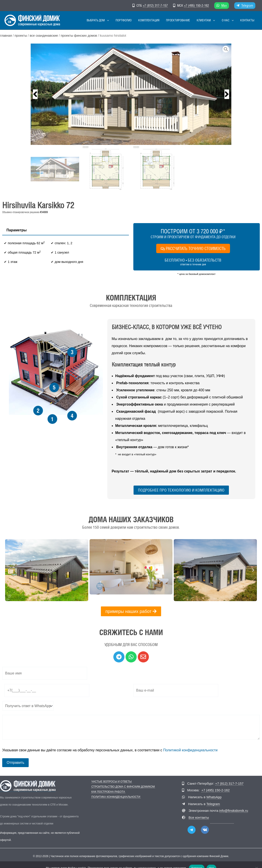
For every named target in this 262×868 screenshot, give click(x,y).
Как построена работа (108, 792)
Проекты (21, 36)
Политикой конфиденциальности (190, 750)
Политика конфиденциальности (116, 797)
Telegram (247, 5)
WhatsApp (214, 797)
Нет (211, 861)
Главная (6, 36)
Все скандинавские (44, 36)
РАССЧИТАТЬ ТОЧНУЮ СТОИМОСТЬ (193, 248)
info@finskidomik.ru (234, 810)
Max (224, 5)
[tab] (17, 230)
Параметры (17, 230)
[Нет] (256, 861)
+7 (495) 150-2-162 (196, 5)
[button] (127, 20)
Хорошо (197, 861)
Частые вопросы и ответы (111, 782)
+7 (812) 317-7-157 (155, 5)
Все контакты (199, 817)
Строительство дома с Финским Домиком (123, 787)
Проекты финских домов (80, 36)
